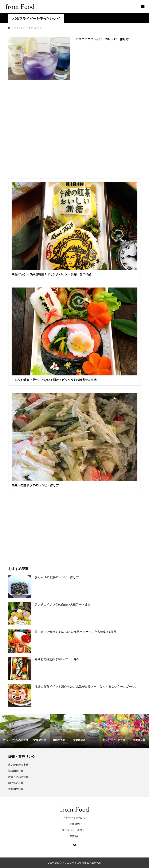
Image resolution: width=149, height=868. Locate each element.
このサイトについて (75, 818)
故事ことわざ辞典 (18, 777)
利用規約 (75, 824)
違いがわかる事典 (18, 765)
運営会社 (75, 836)
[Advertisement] (74, 131)
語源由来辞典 (16, 771)
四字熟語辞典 (16, 783)
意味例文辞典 (16, 789)
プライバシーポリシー (75, 830)
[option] (25, 731)
